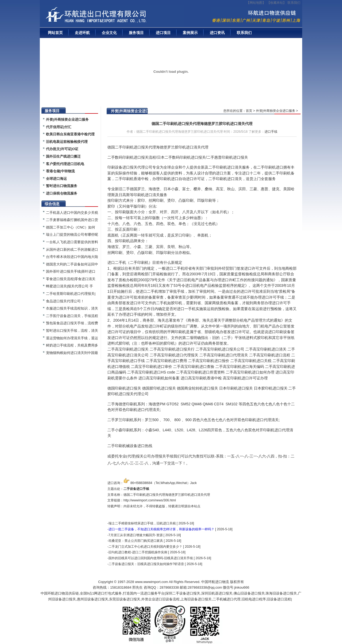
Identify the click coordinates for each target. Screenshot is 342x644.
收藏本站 (277, 3)
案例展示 (190, 33)
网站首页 (55, 33)
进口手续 (271, 132)
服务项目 (136, 33)
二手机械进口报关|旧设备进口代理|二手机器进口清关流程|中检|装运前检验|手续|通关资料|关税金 (113, 16)
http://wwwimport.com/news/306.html (150, 500)
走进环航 (82, 33)
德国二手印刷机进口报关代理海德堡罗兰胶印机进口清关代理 (202, 124)
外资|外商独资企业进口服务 (276, 111)
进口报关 (211, 388)
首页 (249, 111)
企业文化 (109, 33)
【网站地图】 (256, 3)
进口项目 (163, 33)
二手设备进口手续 (136, 489)
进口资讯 (217, 33)
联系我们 (294, 3)
